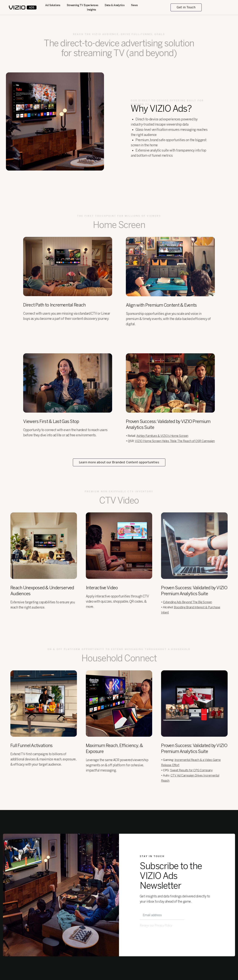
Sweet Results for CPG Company (191, 770)
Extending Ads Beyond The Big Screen (187, 602)
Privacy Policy (163, 925)
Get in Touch (186, 7)
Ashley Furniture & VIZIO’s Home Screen (162, 436)
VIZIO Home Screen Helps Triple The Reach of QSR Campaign (175, 441)
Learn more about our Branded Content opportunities (119, 462)
